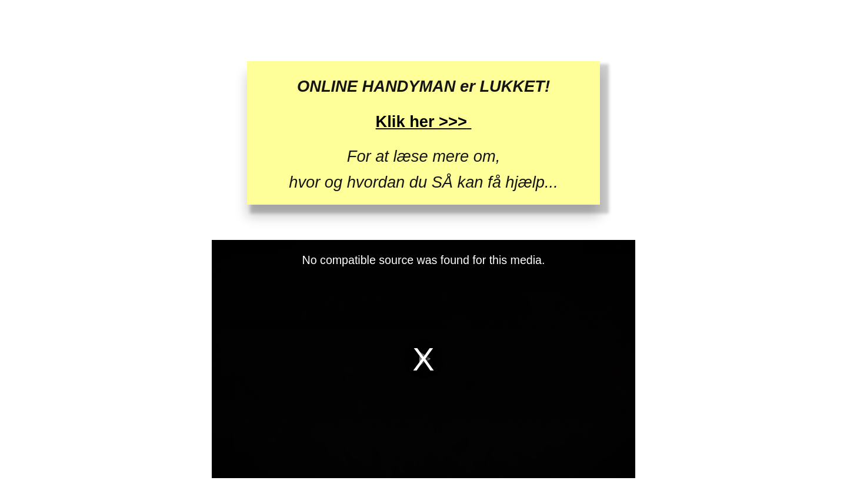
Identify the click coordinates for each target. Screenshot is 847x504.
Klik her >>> (421, 121)
